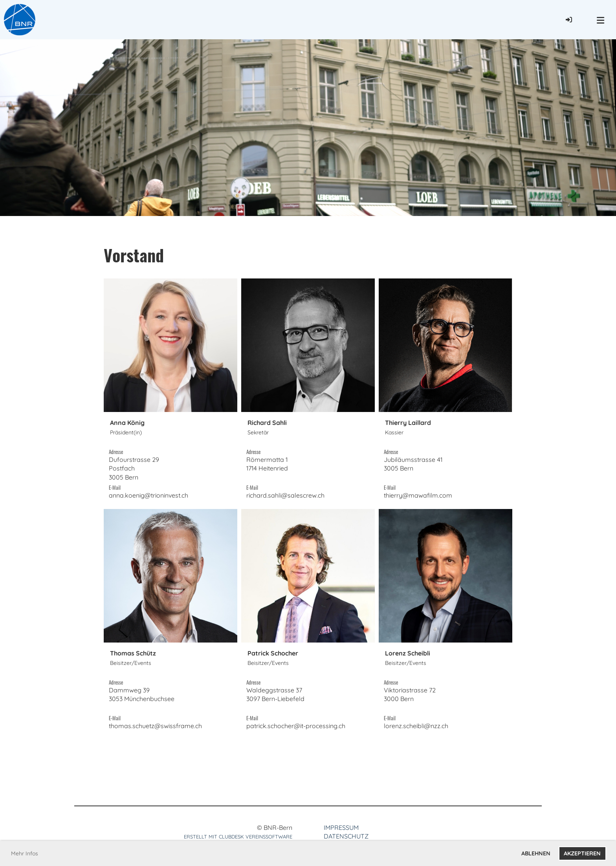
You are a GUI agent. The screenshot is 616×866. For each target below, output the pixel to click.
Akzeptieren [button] (582, 853)
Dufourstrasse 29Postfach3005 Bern (134, 468)
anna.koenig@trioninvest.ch (148, 495)
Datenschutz (346, 836)
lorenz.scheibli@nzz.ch (416, 726)
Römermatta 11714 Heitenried (267, 468)
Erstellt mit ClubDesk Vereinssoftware (238, 837)
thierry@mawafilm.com (418, 495)
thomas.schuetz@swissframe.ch (155, 726)
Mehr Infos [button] (25, 853)
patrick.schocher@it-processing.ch (296, 726)
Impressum (341, 828)
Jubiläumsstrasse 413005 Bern (413, 468)
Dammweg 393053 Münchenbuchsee (142, 699)
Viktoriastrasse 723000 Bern (410, 699)
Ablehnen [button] (536, 853)
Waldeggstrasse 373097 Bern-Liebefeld (275, 699)
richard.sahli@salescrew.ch (285, 495)
